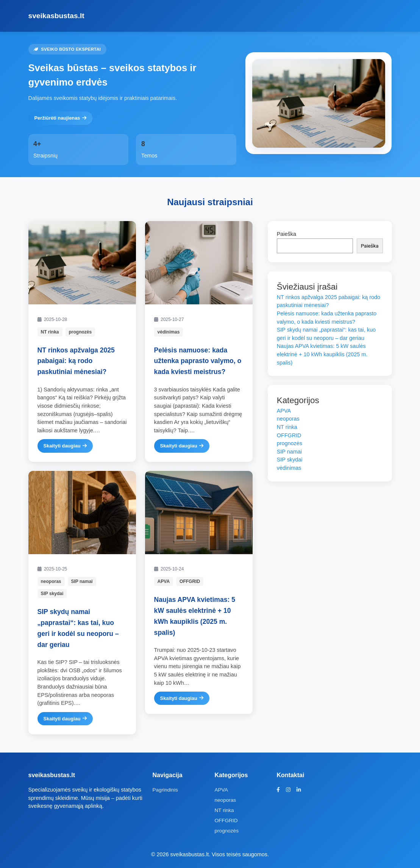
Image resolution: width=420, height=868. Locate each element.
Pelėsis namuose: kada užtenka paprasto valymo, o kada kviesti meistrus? (198, 361)
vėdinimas (169, 332)
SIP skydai (52, 594)
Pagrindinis (165, 790)
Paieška (287, 234)
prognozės (80, 332)
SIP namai (82, 581)
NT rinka (50, 332)
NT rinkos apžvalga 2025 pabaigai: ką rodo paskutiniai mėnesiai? (76, 361)
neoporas (51, 581)
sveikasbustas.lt (56, 16)
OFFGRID (190, 581)
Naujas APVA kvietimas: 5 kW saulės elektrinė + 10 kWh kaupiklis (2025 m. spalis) (322, 354)
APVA (164, 581)
